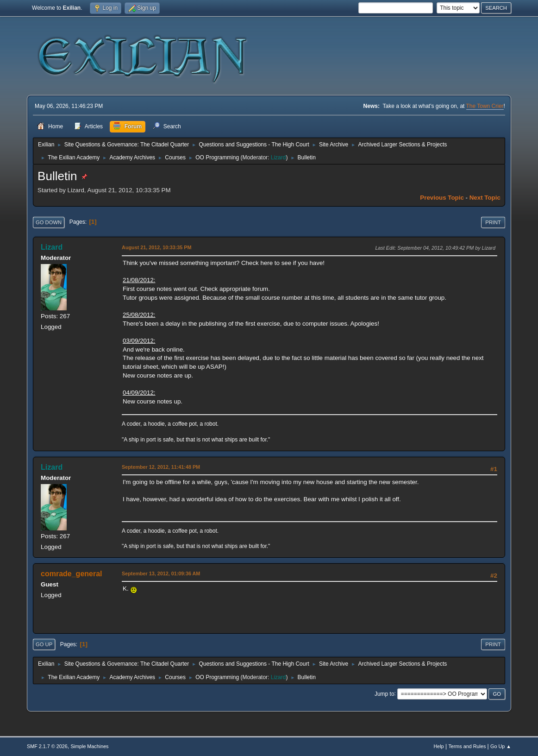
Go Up (44, 644)
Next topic (485, 198)
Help (438, 746)
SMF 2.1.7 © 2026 (47, 746)
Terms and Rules (467, 746)
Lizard (278, 157)
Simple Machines (89, 746)
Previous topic (442, 198)
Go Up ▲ (501, 746)
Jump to (385, 693)
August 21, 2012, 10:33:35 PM (156, 247)
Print (493, 222)
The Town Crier (485, 106)
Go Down (49, 222)
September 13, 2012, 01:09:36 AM (161, 573)
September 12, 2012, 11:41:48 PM (161, 467)
